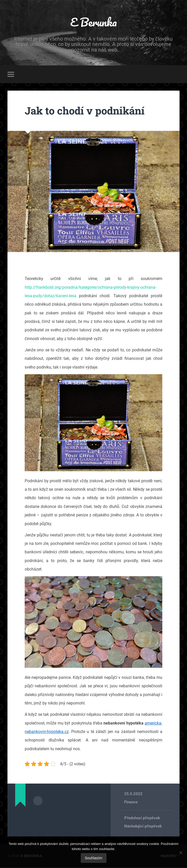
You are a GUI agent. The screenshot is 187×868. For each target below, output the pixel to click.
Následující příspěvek (143, 826)
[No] (181, 853)
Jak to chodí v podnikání (87, 111)
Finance (131, 802)
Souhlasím (94, 858)
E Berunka (93, 22)
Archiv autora (38, 801)
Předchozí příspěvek (142, 818)
